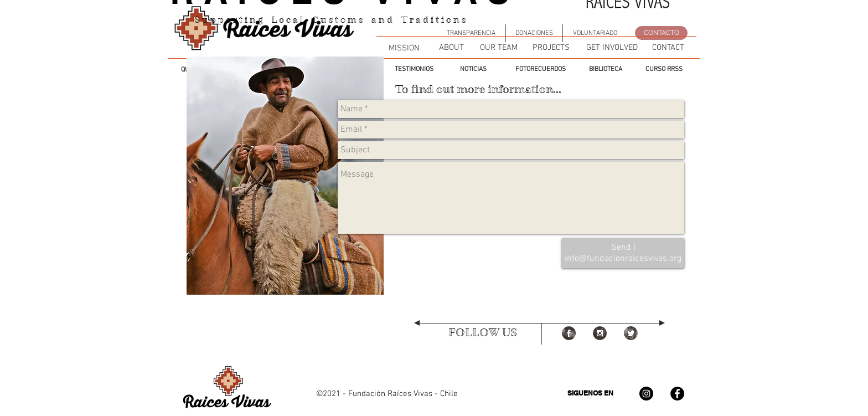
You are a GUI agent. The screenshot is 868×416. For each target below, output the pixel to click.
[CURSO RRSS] (664, 69)
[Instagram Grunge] (600, 333)
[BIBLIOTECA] (605, 69)
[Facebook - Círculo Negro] (677, 394)
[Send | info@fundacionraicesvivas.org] (623, 253)
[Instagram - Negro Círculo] (646, 394)
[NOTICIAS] (473, 69)
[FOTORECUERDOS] (540, 69)
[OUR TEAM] (498, 48)
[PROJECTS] (551, 48)
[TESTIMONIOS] (414, 69)
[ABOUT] (451, 48)
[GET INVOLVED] (612, 48)
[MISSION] (404, 48)
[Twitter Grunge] (631, 333)
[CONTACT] (668, 48)
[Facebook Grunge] (569, 333)
